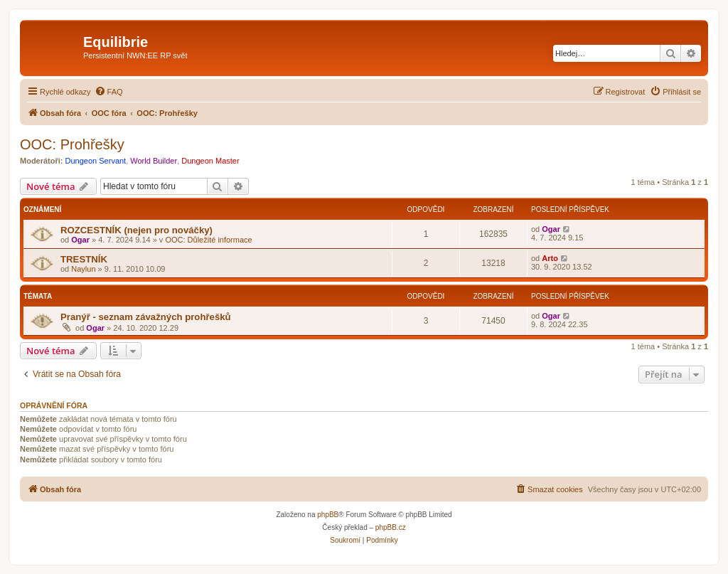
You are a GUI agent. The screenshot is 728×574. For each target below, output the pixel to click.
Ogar (80, 240)
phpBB (328, 515)
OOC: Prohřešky (72, 144)
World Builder (154, 161)
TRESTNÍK (84, 259)
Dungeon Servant (96, 161)
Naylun (83, 269)
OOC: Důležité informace (208, 240)
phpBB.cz (391, 527)
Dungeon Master (210, 161)
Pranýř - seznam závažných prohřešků (146, 317)
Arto (550, 258)
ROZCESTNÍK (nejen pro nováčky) (136, 230)
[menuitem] (109, 92)
